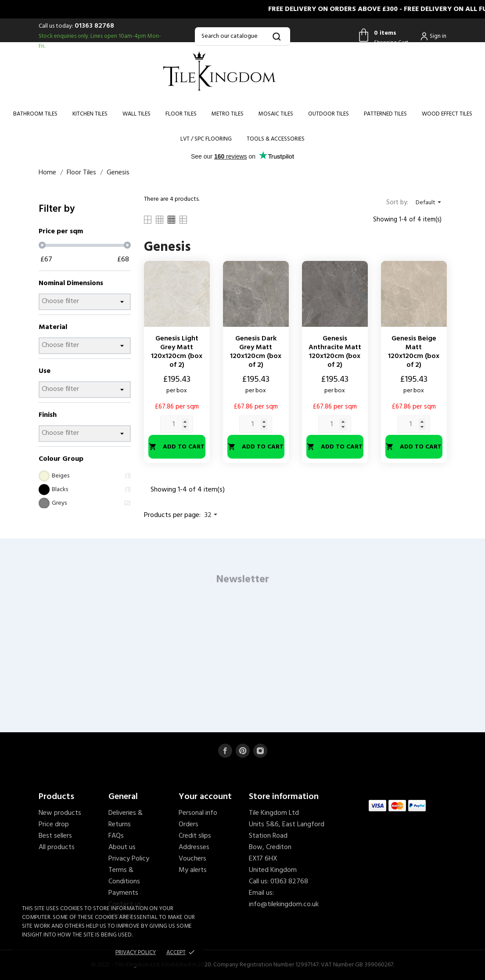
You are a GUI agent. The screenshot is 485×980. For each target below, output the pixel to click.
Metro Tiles (228, 114)
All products (57, 847)
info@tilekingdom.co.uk (284, 904)
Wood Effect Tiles (447, 114)
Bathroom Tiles (35, 114)
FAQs (116, 836)
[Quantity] (177, 424)
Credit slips (195, 836)
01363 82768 (94, 26)
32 (212, 515)
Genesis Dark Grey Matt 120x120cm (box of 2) (256, 352)
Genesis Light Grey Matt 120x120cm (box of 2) (177, 352)
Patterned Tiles (385, 114)
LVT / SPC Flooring (206, 139)
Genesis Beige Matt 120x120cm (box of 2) (414, 352)
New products (60, 813)
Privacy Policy (129, 859)
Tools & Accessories (276, 139)
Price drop (54, 825)
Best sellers (55, 836)
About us (122, 847)
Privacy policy (136, 953)
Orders (189, 825)
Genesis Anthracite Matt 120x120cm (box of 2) (335, 352)
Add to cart (177, 447)
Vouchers (192, 859)
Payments (123, 893)
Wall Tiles (137, 114)
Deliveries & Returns (126, 819)
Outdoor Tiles (329, 114)
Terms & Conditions (124, 876)
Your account (205, 797)
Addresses (194, 847)
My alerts (193, 870)
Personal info (198, 813)
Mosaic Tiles (276, 114)
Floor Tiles (181, 114)
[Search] (242, 36)
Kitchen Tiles (90, 114)
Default (429, 203)
